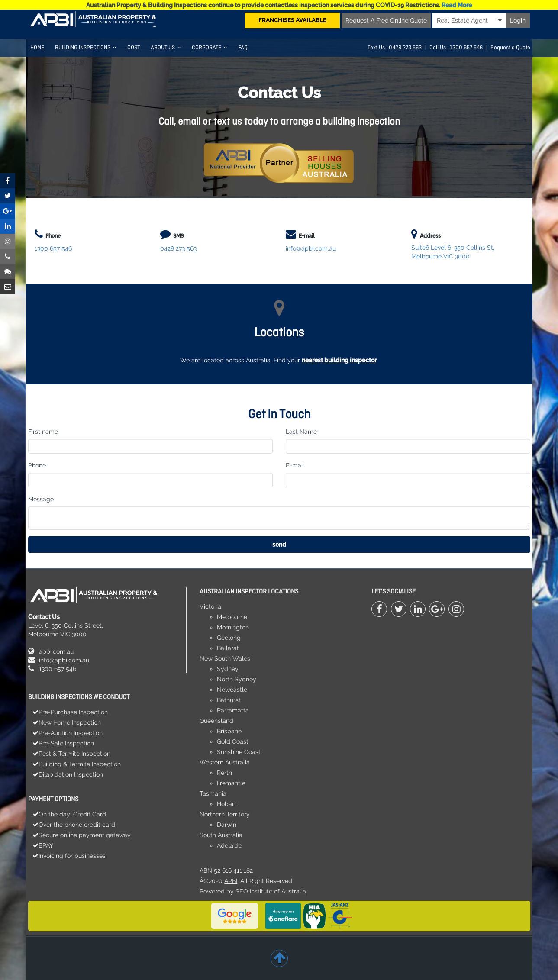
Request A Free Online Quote (386, 20)
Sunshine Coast (239, 752)
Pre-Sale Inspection (66, 743)
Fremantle (231, 783)
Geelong (229, 638)
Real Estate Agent (469, 20)
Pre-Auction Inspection (71, 733)
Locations (279, 333)
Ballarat (228, 648)
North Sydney (237, 679)
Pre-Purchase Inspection (73, 712)
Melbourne (232, 617)
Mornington (233, 627)
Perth (224, 773)
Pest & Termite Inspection (74, 754)
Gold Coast (233, 741)
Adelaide (229, 845)
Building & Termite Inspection (80, 764)
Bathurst (229, 700)
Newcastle (232, 690)
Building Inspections (86, 48)
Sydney (228, 669)
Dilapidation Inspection (71, 774)
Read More (457, 5)
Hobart (227, 804)
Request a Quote (510, 48)
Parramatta (233, 710)
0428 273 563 (405, 48)
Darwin (227, 825)
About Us (166, 48)
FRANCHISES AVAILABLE (292, 20)
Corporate (210, 48)
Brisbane (229, 731)
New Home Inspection (70, 722)
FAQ (243, 48)
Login (518, 20)
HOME (37, 48)
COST (134, 48)
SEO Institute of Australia (271, 891)
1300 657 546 (53, 248)
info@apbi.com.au (311, 248)
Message (41, 499)
